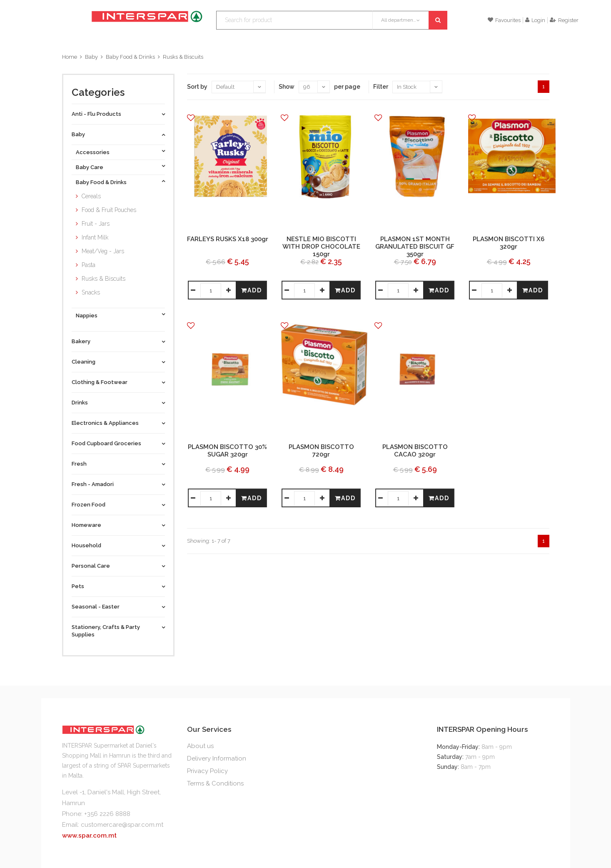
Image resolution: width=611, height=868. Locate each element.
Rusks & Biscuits (183, 57)
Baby (91, 57)
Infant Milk (95, 237)
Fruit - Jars (96, 224)
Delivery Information (217, 758)
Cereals (91, 196)
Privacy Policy (207, 771)
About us (200, 746)
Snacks (91, 292)
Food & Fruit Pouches (109, 210)
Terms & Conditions (215, 783)
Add (252, 290)
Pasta (89, 265)
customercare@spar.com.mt (122, 825)
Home (70, 57)
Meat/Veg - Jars (103, 251)
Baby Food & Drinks (130, 57)
